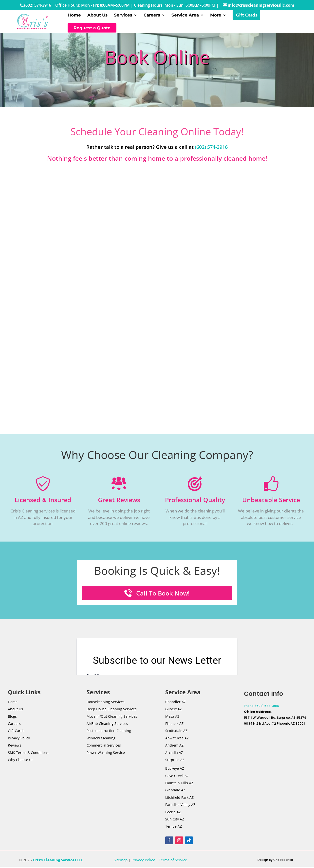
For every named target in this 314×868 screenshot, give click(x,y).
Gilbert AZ (174, 711)
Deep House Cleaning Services (112, 711)
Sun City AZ (175, 822)
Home (74, 17)
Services (123, 17)
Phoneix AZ (174, 726)
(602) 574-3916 (38, 5)
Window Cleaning (101, 740)
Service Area (185, 17)
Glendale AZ (175, 793)
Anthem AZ (174, 748)
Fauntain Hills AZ (179, 785)
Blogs (12, 719)
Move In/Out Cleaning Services (112, 719)
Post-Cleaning (109, 733)
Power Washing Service (106, 755)
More (216, 17)
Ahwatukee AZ (177, 740)
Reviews (15, 748)
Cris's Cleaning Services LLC (58, 862)
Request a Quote (92, 29)
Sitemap (121, 862)
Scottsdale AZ (176, 733)
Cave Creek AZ (177, 778)
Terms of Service (173, 862)
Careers (152, 17)
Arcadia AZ (174, 755)
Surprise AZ (175, 762)
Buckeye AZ (175, 771)
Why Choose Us (21, 762)
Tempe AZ (174, 829)
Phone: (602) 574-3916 (261, 708)
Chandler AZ (175, 704)
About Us (97, 17)
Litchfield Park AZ (179, 800)
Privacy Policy (19, 740)
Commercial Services (104, 748)
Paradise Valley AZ (180, 807)
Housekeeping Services (106, 704)
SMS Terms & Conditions (28, 755)
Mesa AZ (172, 719)
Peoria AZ (173, 814)
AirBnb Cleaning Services (107, 726)
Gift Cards (247, 17)
